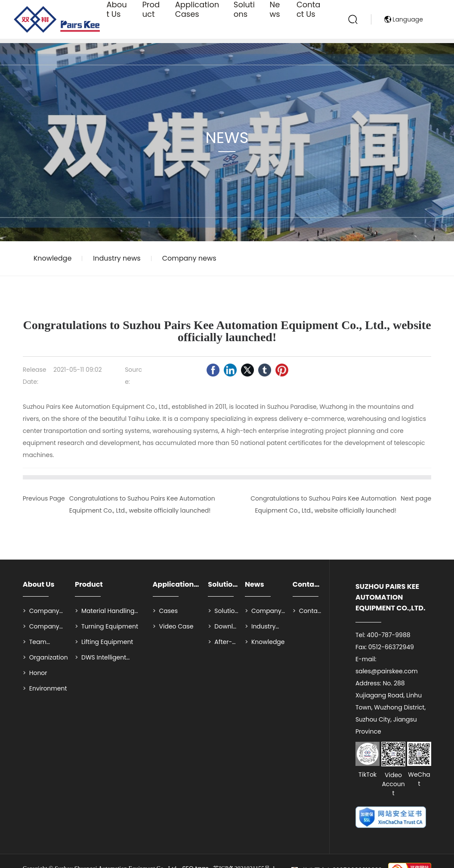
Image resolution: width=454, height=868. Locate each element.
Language (408, 43)
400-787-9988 (388, 635)
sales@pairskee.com (387, 671)
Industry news (117, 258)
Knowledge (53, 258)
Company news (189, 258)
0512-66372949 (391, 647)
